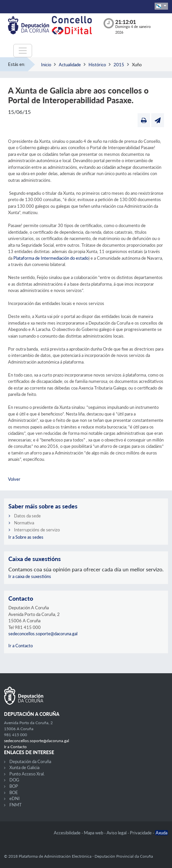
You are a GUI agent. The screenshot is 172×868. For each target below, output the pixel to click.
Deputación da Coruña (30, 761)
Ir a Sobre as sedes (26, 537)
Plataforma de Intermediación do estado (51, 258)
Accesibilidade (68, 833)
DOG (14, 780)
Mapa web (94, 833)
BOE (14, 792)
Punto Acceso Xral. (27, 774)
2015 (119, 65)
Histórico (97, 65)
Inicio (46, 65)
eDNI (15, 798)
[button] (161, 6)
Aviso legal (117, 833)
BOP (14, 786)
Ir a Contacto (21, 646)
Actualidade (70, 65)
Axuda (161, 833)
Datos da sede (27, 516)
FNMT (16, 805)
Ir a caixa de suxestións (30, 576)
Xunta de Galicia (24, 767)
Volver (14, 479)
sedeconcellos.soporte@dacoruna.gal (43, 634)
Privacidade (141, 833)
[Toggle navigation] (23, 51)
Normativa (24, 523)
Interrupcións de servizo (37, 530)
